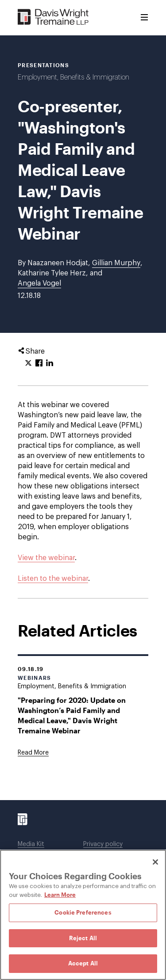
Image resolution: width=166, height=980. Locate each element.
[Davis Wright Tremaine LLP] (53, 17)
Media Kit (31, 844)
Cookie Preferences (83, 912)
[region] (83, 915)
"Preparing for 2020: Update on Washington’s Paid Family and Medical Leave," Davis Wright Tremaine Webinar (72, 715)
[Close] (155, 862)
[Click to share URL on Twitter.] (28, 363)
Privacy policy (103, 844)
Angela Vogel (39, 283)
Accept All (83, 963)
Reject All (83, 938)
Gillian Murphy (116, 263)
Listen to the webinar (53, 579)
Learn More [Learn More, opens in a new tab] (60, 895)
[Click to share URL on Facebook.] (39, 363)
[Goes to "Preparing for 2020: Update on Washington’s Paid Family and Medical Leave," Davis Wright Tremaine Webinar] (33, 753)
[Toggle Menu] (144, 18)
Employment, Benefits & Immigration (73, 77)
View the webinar (46, 558)
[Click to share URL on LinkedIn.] (50, 363)
